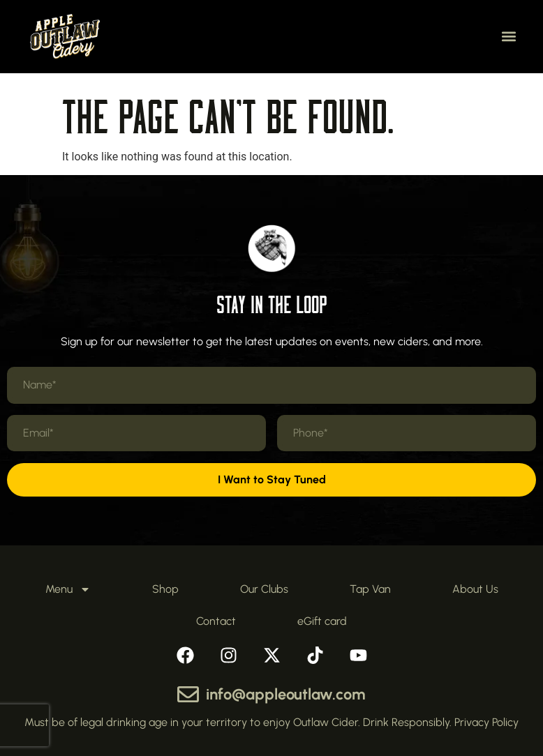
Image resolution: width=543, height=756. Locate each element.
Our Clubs (264, 589)
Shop (165, 589)
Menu (68, 589)
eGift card (322, 621)
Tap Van (370, 589)
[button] (508, 37)
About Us (475, 589)
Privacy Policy (486, 722)
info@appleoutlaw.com (286, 694)
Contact (216, 621)
